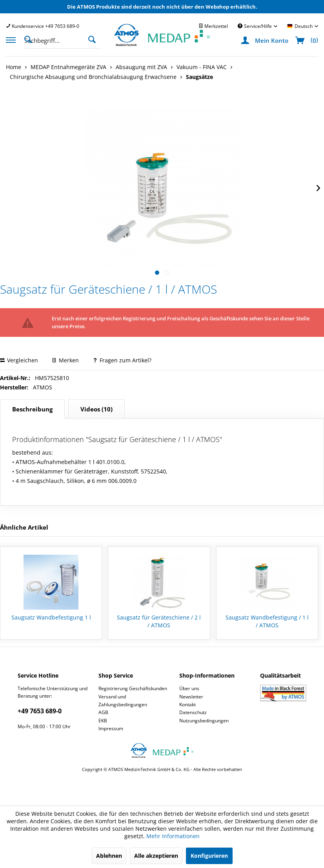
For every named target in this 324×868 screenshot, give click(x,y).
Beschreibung (32, 409)
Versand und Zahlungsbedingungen (123, 701)
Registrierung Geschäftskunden (133, 688)
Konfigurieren (209, 856)
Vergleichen (19, 360)
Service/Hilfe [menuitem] (255, 26)
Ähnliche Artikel (24, 527)
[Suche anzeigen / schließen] (30, 39)
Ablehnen (109, 856)
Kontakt (187, 704)
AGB (103, 712)
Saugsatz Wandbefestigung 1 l (51, 617)
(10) (96, 409)
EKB (103, 721)
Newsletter (191, 697)
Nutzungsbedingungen (204, 721)
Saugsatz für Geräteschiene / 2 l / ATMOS (159, 621)
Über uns (189, 688)
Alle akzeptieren (156, 856)
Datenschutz (193, 712)
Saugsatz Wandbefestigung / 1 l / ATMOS (267, 621)
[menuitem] (43, 26)
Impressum (111, 728)
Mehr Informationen (173, 836)
